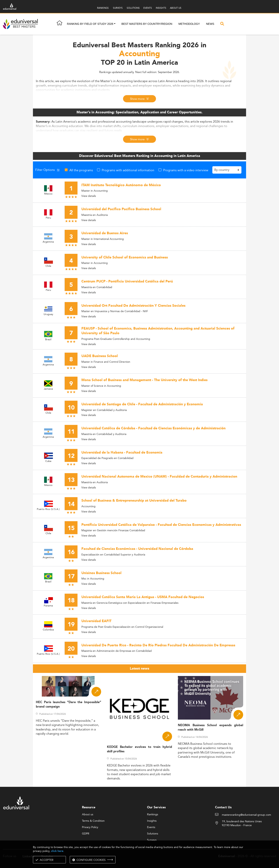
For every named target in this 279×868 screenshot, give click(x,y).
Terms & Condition (93, 821)
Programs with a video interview (186, 170)
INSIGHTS (161, 8)
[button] (115, 24)
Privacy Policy (90, 827)
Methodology (189, 24)
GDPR (86, 834)
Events (151, 827)
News (210, 24)
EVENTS (148, 8)
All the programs (81, 170)
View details (89, 196)
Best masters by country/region (147, 24)
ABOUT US (176, 8)
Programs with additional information (128, 170)
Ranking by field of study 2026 (90, 24)
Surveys (152, 840)
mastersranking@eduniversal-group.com (246, 815)
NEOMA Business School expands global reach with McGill (211, 728)
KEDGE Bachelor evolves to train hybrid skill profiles (140, 749)
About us (88, 815)
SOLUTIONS (133, 8)
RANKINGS (103, 8)
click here (57, 851)
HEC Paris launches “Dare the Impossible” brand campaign (68, 704)
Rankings (153, 815)
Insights (152, 821)
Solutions (153, 834)
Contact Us (223, 807)
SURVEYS (118, 8)
